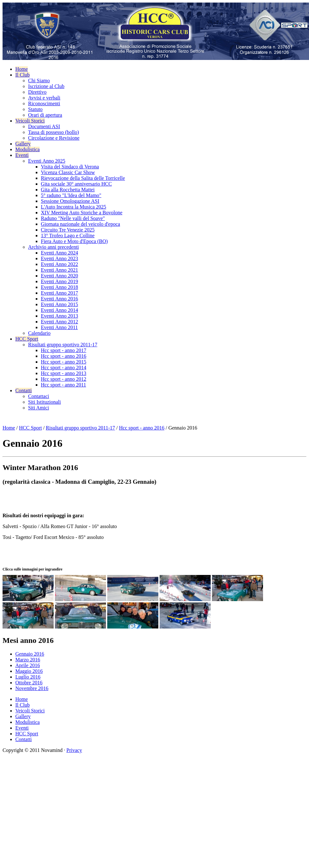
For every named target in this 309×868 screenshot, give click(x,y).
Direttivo (37, 92)
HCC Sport (27, 339)
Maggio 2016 (29, 671)
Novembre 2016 (32, 688)
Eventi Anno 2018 (59, 287)
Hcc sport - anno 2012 (64, 379)
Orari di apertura (45, 115)
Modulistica (27, 149)
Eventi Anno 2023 (59, 258)
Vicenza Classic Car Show (68, 172)
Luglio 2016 (28, 677)
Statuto (35, 109)
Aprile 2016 (28, 665)
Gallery (23, 144)
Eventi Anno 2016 (59, 299)
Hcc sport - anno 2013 (64, 373)
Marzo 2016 (28, 660)
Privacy (74, 750)
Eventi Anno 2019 (59, 281)
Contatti (24, 390)
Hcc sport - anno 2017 (64, 350)
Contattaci (39, 396)
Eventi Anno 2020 (59, 276)
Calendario (39, 333)
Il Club (23, 75)
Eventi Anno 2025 (47, 161)
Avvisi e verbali (44, 98)
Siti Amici (38, 408)
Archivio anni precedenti (53, 247)
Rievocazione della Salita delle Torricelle (83, 178)
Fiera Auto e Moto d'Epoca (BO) (74, 241)
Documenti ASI (44, 126)
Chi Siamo (39, 81)
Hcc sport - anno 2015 (64, 362)
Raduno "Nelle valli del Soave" (73, 218)
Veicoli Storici (30, 121)
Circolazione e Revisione (54, 138)
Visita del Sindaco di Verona (70, 167)
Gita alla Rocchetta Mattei (68, 190)
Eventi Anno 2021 (59, 270)
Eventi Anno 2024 (59, 253)
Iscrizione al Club (46, 86)
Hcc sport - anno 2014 (64, 368)
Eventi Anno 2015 (59, 304)
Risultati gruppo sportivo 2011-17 (63, 345)
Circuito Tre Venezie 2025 (68, 230)
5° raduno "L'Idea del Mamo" (71, 195)
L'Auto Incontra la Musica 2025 (74, 207)
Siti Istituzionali (45, 402)
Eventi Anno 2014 (59, 310)
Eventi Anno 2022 (59, 264)
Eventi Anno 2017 (59, 293)
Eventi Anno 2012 (59, 322)
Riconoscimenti (44, 103)
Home (22, 69)
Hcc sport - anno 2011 (64, 385)
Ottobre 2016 (29, 683)
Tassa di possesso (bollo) (53, 132)
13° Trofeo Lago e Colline (68, 235)
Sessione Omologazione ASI (70, 201)
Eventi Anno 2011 (59, 327)
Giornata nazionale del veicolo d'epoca (80, 224)
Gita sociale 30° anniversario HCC (76, 184)
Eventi (22, 155)
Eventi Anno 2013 (59, 316)
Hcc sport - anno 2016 (64, 356)
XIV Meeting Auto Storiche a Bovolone (82, 213)
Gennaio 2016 (30, 654)
